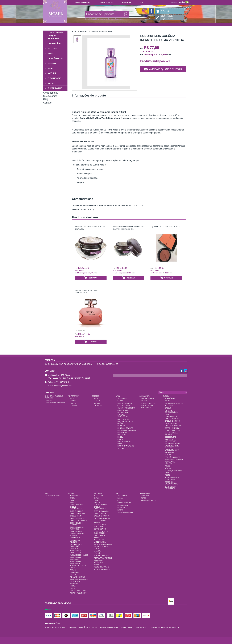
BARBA (49, 400)
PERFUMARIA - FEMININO (56, 403)
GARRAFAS (145, 496)
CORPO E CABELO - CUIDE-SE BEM (101, 532)
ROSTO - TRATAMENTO (126, 446)
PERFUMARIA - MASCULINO (123, 434)
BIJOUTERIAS (170, 406)
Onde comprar (83, 2)
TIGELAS (121, 448)
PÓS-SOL (168, 469)
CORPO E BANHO (100, 529)
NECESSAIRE (170, 452)
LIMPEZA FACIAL (123, 419)
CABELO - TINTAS (124, 406)
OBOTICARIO (98, 406)
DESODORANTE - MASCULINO (76, 545)
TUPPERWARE (55, 88)
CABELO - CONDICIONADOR (171, 411)
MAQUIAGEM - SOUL (172, 450)
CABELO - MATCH (100, 514)
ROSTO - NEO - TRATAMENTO (170, 487)
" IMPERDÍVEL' (55, 43)
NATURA (52, 73)
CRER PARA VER (76, 531)
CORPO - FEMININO (124, 503)
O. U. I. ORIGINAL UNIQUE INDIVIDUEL (56, 36)
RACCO (51, 83)
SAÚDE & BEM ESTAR (125, 512)
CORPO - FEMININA (172, 428)
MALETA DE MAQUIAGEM (103, 544)
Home (74, 31)
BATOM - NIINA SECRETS (174, 403)
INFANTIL (144, 401)
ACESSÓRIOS (122, 399)
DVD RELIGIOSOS (148, 399)
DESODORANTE (123, 413)
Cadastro (170, 19)
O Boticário (74, 406)
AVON (51, 53)
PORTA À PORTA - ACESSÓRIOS (147, 407)
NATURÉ (73, 570)
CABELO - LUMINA (77, 511)
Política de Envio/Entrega (55, 627)
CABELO (168, 408)
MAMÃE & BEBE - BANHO (79, 555)
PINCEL (120, 437)
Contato (126, 2)
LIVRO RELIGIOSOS (148, 403)
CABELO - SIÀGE (171, 423)
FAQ (142, 2)
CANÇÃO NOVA (55, 58)
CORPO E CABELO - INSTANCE (172, 434)
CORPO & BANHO (124, 410)
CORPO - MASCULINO (173, 431)
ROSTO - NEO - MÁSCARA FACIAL (171, 483)
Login (163, 19)
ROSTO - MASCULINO (173, 477)
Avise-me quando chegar (163, 69)
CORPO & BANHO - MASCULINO (77, 528)
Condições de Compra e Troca (134, 627)
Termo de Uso (92, 627)
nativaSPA (97, 551)
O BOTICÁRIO (55, 78)
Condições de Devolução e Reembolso (164, 627)
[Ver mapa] (85, 378)
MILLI (50, 68)
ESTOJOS (53, 48)
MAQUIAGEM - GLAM (172, 444)
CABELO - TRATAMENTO (126, 408)
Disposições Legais (75, 627)
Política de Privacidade (109, 627)
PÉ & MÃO (121, 426)
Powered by (179, 2)
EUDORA (52, 63)
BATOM (120, 401)
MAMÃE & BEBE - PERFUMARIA (76, 563)
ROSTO (120, 439)
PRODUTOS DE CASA (149, 501)
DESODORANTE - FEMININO (76, 541)
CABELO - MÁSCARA (172, 419)
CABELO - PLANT (76, 516)
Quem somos (106, 2)
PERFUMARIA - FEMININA (174, 460)
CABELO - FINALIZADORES (171, 415)
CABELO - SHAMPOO (125, 403)
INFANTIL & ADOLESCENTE (102, 31)
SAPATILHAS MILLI (53, 496)
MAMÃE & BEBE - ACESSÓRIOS (76, 558)
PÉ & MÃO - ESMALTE (125, 428)
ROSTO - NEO (170, 480)
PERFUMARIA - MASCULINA (170, 463)
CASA (119, 501)
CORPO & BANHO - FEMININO (77, 524)
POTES (144, 498)
